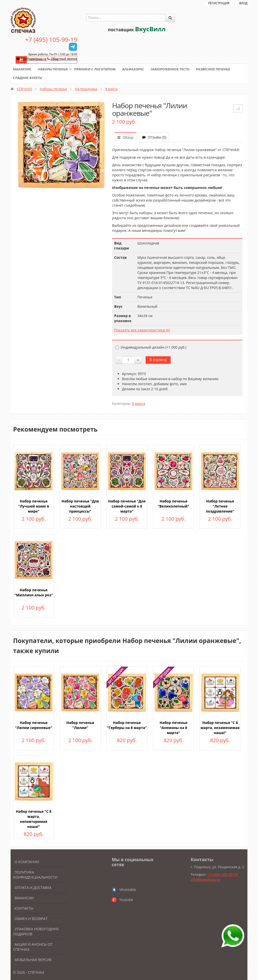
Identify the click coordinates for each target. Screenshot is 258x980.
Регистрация (219, 3)
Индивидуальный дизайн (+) (151, 347)
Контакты (24, 908)
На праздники (86, 89)
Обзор (125, 137)
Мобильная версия (33, 960)
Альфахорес (137, 69)
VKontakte (128, 890)
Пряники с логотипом (97, 69)
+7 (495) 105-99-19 (51, 39)
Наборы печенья (54, 69)
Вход (243, 3)
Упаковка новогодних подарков (36, 931)
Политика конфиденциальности (35, 875)
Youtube (126, 900)
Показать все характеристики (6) (142, 330)
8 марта (111, 89)
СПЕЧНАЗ (24, 89)
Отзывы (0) (154, 137)
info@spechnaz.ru (34, 59)
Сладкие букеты (28, 78)
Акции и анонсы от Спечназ (33, 947)
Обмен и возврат (31, 919)
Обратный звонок (64, 59)
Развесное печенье (219, 69)
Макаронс (23, 69)
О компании (27, 862)
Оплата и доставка (33, 888)
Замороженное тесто (175, 69)
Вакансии (24, 898)
